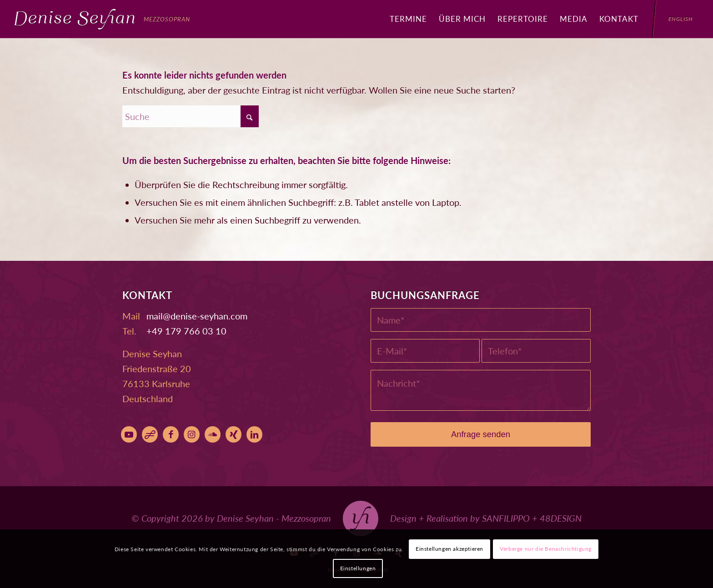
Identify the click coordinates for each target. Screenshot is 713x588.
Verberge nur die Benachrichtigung (546, 549)
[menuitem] (408, 19)
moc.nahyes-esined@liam (197, 316)
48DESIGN (561, 518)
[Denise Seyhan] (102, 19)
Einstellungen (358, 568)
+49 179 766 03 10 (186, 331)
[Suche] (191, 116)
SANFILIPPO (506, 518)
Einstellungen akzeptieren (449, 549)
